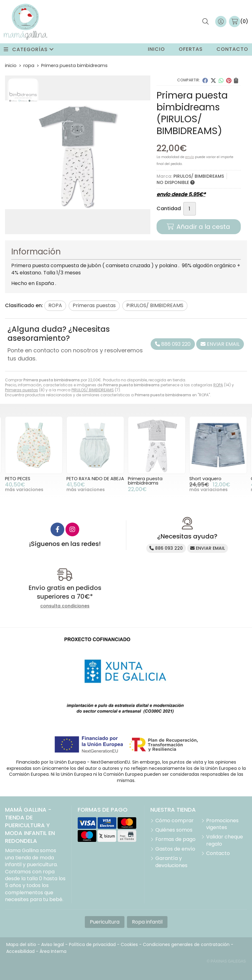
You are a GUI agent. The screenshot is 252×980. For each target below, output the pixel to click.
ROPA (218, 385)
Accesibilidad (20, 951)
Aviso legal (53, 944)
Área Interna (53, 951)
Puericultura (105, 922)
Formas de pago (175, 839)
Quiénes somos (174, 830)
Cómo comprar (174, 821)
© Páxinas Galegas (226, 961)
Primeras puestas (22, 390)
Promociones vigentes (222, 824)
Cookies (129, 944)
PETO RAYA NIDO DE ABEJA (95, 479)
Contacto (218, 853)
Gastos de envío (175, 849)
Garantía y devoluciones (171, 862)
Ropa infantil (147, 922)
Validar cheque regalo (225, 840)
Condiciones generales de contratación (186, 944)
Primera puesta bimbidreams (145, 481)
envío (190, 157)
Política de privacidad (92, 944)
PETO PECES (18, 479)
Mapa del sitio (21, 944)
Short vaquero (205, 479)
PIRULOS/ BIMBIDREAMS (93, 390)
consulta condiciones (65, 606)
